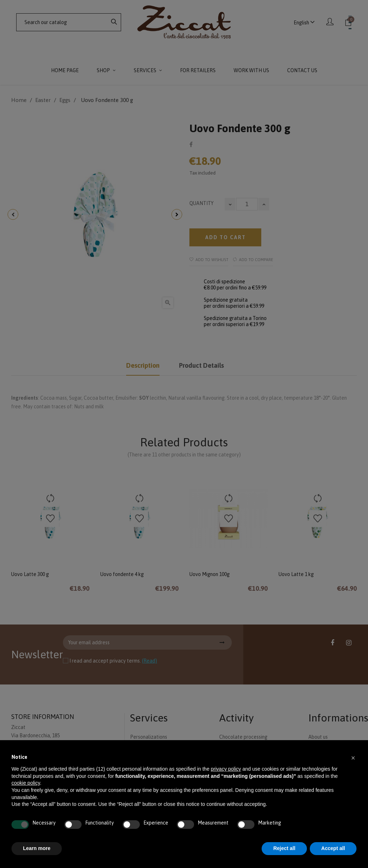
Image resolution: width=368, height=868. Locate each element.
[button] (353, 757)
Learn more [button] (37, 848)
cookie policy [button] (26, 783)
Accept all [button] (333, 848)
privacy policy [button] (226, 769)
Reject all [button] (284, 848)
